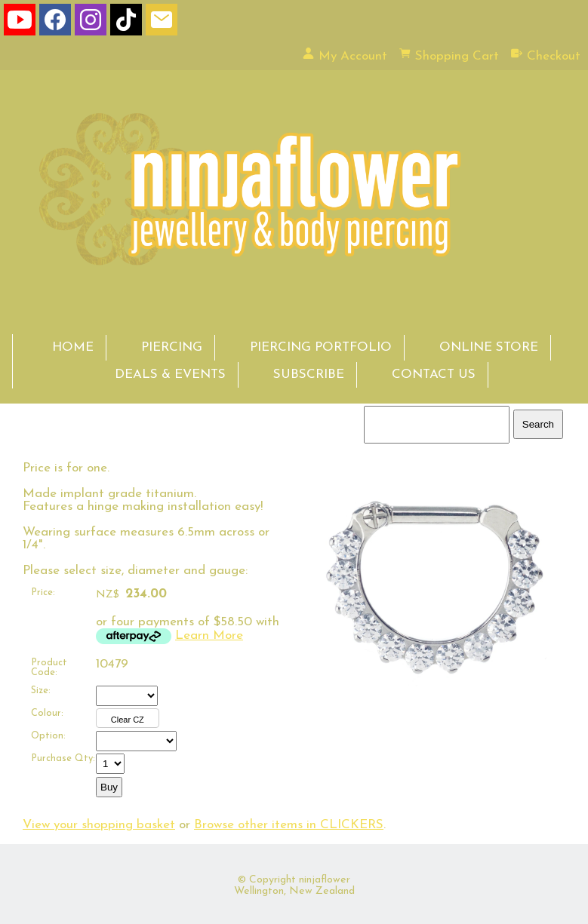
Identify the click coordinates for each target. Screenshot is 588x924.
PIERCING (172, 347)
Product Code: (49, 668)
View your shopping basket (99, 825)
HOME (73, 347)
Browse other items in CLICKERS (289, 825)
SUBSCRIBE (309, 375)
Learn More (209, 635)
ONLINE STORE (489, 347)
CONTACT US (434, 375)
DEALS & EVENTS (170, 375)
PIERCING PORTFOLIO (321, 347)
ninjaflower (325, 880)
